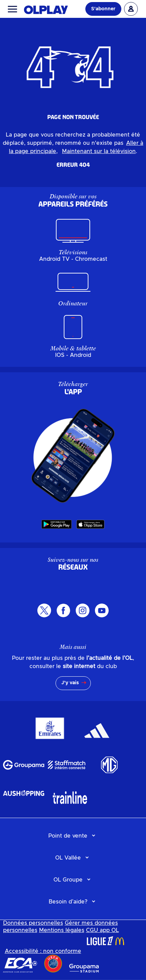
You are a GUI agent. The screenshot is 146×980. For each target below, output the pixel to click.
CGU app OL (102, 930)
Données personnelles (33, 923)
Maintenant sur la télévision (99, 151)
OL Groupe (68, 880)
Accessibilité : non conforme (43, 951)
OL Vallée (68, 858)
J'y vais (70, 683)
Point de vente (68, 836)
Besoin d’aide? (68, 902)
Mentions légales (62, 930)
